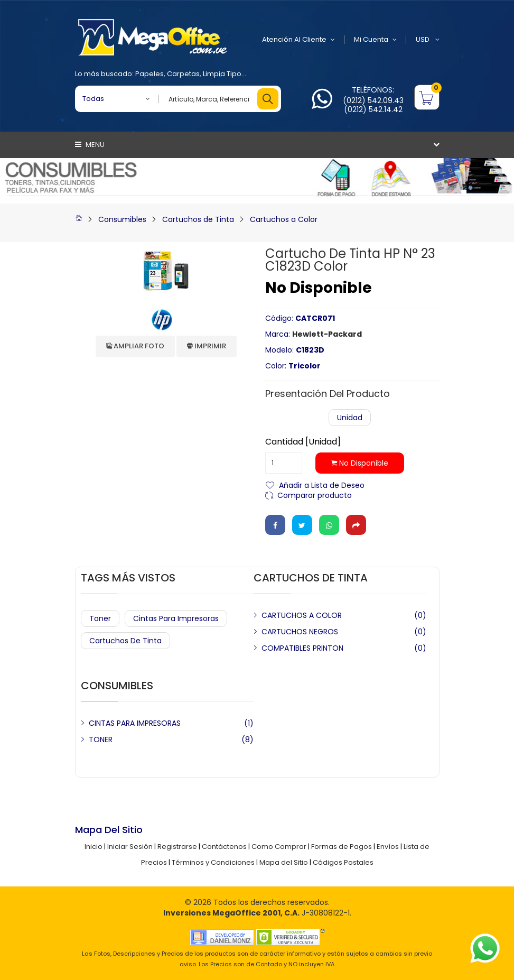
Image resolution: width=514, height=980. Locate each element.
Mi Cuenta (375, 40)
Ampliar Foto (135, 346)
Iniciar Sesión (130, 847)
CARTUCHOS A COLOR (302, 615)
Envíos (388, 847)
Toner (100, 618)
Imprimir (207, 346)
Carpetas (183, 74)
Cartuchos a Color (284, 219)
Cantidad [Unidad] (303, 442)
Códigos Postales (343, 862)
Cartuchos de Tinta (198, 219)
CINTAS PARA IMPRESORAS (135, 723)
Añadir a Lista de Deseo (322, 484)
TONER (101, 739)
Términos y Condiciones (213, 862)
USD (428, 40)
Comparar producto (315, 494)
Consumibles (122, 219)
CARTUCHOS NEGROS (300, 632)
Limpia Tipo (222, 74)
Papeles (149, 74)
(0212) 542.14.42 (373, 109)
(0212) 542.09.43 (373, 100)
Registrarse (177, 847)
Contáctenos (224, 847)
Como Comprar (279, 847)
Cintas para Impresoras (176, 618)
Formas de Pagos (342, 847)
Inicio (94, 847)
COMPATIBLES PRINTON (302, 648)
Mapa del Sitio (284, 862)
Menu (90, 145)
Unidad (350, 418)
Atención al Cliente (298, 40)
